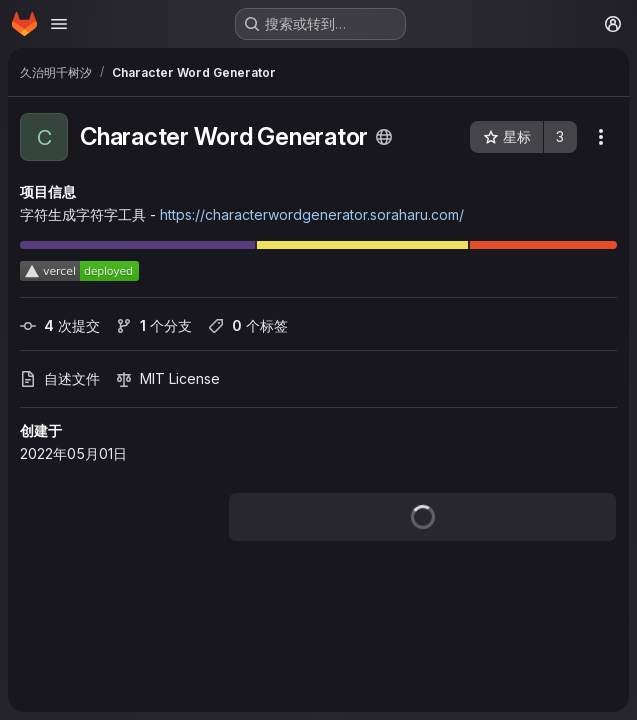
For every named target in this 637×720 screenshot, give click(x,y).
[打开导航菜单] (59, 24)
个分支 (154, 325)
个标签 (248, 325)
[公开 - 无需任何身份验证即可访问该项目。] (384, 137)
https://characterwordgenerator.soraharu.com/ (312, 214)
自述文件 (60, 378)
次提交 (60, 325)
